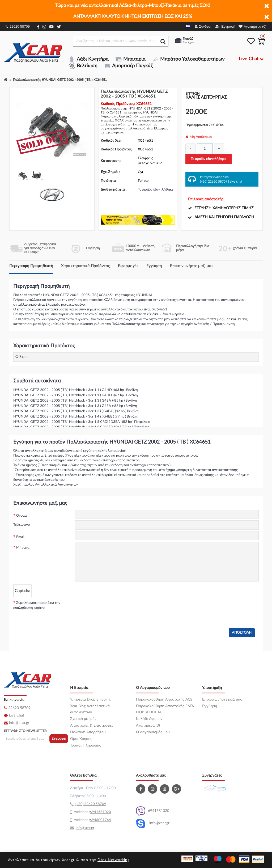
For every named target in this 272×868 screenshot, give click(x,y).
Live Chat (17, 715)
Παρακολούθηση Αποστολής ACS (164, 700)
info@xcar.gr (19, 723)
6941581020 (153, 811)
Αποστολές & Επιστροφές (92, 726)
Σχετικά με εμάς (83, 719)
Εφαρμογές (128, 266)
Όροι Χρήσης (81, 739)
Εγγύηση (154, 266)
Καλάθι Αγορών (149, 719)
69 (92, 812)
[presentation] (115, 607)
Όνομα (22, 516)
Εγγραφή (59, 739)
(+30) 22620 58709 (214, 182)
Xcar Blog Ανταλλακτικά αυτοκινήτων (90, 709)
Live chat (236, 182)
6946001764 (100, 820)
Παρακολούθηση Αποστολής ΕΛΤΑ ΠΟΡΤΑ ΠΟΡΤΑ (165, 709)
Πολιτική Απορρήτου (88, 732)
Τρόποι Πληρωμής (86, 745)
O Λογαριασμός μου (153, 732)
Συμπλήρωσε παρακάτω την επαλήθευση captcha (37, 606)
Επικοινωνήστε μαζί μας (192, 266)
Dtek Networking (114, 860)
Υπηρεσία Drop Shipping (90, 700)
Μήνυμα (23, 548)
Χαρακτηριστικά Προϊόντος (86, 266)
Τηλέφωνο (22, 525)
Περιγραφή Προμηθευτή (31, 266)
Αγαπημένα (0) (148, 726)
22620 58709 (18, 26)
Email (20, 537)
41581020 (103, 812)
